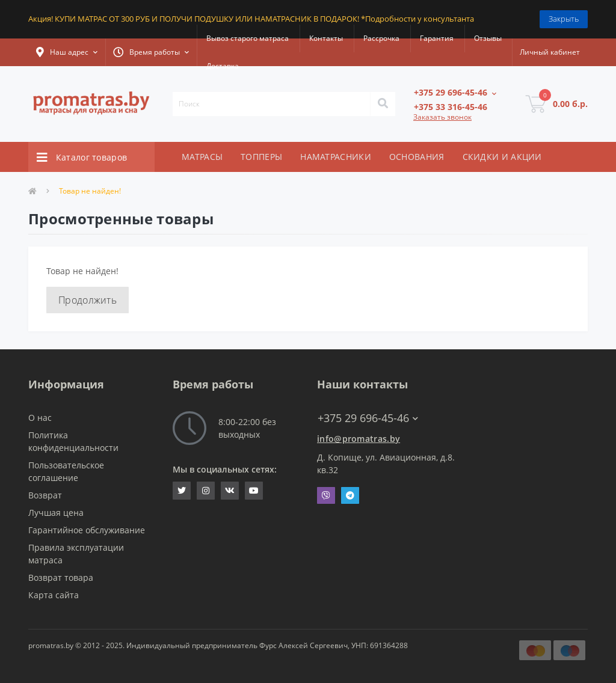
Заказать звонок (442, 117)
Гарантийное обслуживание (87, 530)
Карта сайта (54, 595)
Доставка (223, 66)
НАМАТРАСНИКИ (336, 157)
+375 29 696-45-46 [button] (368, 418)
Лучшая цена (56, 513)
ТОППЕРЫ (261, 157)
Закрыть (564, 19)
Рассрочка (381, 38)
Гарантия (437, 38)
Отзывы (488, 38)
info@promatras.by (359, 439)
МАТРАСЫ (202, 157)
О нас (40, 418)
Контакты (326, 38)
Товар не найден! (90, 191)
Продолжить (88, 300)
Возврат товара (61, 577)
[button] (67, 52)
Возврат (45, 495)
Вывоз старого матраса (248, 38)
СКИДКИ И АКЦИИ (502, 157)
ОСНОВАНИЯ (417, 157)
